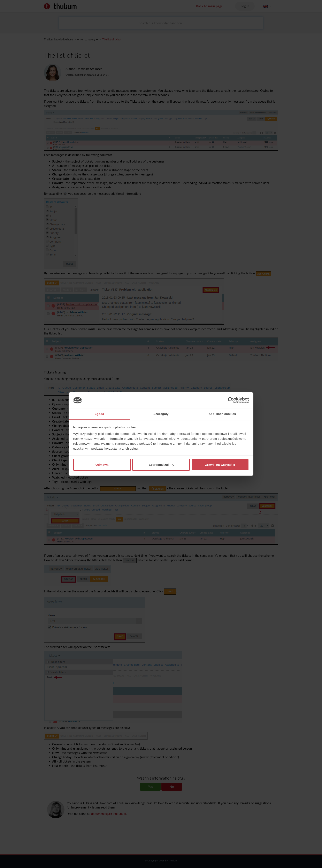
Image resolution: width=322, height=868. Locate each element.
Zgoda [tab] (99, 414)
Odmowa (102, 465)
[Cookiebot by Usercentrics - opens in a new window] (231, 400)
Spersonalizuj (161, 465)
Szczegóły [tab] (161, 414)
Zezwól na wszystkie (220, 465)
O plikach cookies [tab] (223, 414)
